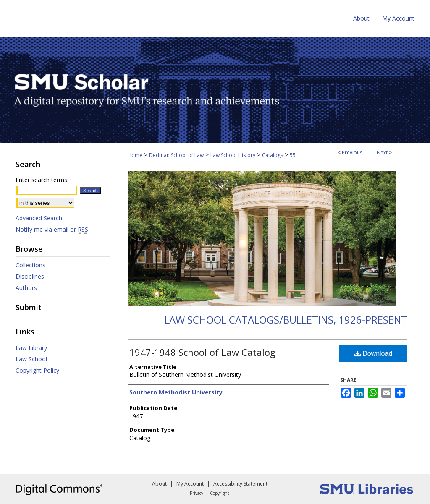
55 (293, 155)
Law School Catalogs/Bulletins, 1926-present (286, 320)
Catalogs (273, 155)
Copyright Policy (37, 370)
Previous (352, 153)
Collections (30, 265)
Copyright (220, 493)
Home (135, 155)
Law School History (233, 155)
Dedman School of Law (176, 155)
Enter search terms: (42, 180)
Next (382, 153)
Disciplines (30, 276)
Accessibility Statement (240, 484)
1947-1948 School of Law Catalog (202, 352)
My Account (190, 484)
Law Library (31, 348)
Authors (26, 288)
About (159, 484)
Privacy (197, 493)
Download (374, 354)
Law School (31, 359)
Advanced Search (39, 218)
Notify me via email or (52, 229)
